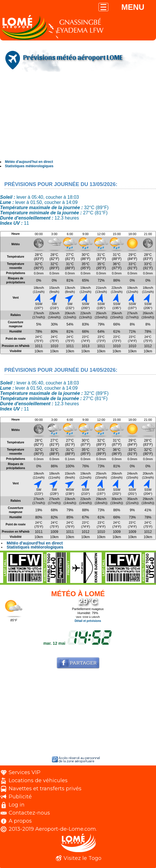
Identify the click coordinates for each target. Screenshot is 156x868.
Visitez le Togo (82, 858)
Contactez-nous (29, 813)
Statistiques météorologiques (29, 166)
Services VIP (25, 772)
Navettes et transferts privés (45, 789)
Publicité (20, 797)
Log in (17, 805)
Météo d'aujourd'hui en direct (29, 162)
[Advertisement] (78, 116)
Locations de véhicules (38, 780)
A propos (20, 821)
